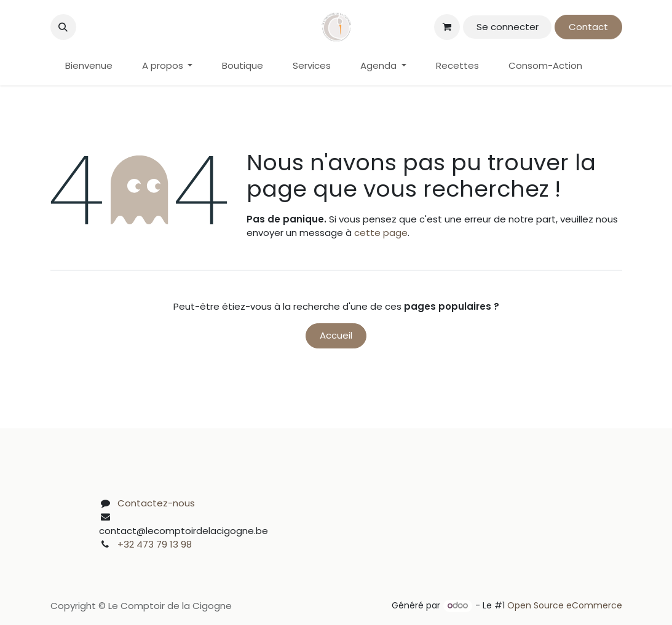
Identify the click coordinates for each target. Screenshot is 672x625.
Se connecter (508, 27)
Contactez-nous (156, 503)
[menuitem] (89, 66)
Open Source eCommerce (565, 605)
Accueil (336, 335)
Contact (588, 27)
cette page (381, 233)
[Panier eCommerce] (447, 27)
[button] (63, 27)
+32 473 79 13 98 (155, 544)
